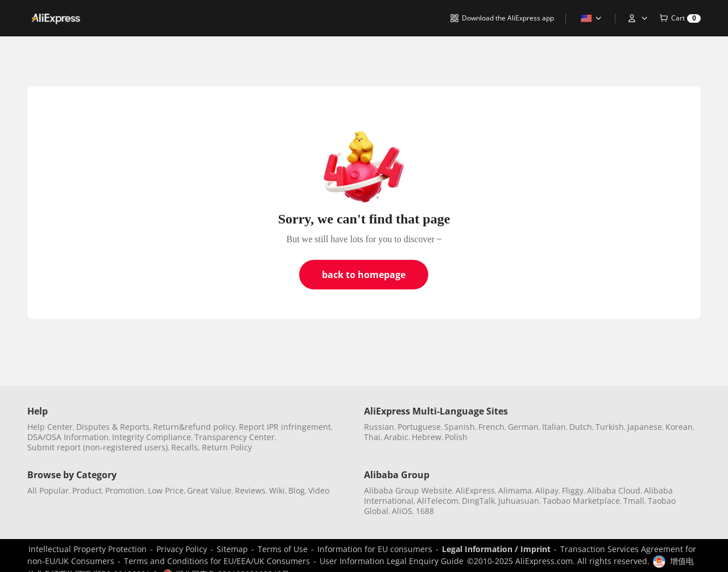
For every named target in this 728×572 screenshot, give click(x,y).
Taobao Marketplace (581, 501)
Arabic (396, 437)
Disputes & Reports (113, 427)
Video (319, 490)
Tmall (634, 501)
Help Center (50, 427)
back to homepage (364, 275)
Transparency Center (235, 437)
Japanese (645, 427)
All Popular (48, 490)
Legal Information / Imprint (496, 549)
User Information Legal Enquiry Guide (392, 561)
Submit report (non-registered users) (98, 447)
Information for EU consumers (375, 549)
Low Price (166, 490)
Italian (554, 427)
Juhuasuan (519, 501)
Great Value (209, 490)
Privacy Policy (182, 549)
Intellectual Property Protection (88, 549)
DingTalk (478, 501)
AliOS (402, 511)
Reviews (250, 490)
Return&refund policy (194, 427)
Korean (679, 427)
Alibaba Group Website (408, 490)
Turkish (610, 427)
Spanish (460, 427)
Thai (372, 437)
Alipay (547, 490)
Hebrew (427, 437)
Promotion (125, 490)
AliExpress (475, 490)
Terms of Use (283, 549)
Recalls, (186, 447)
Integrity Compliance (152, 437)
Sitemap (232, 549)
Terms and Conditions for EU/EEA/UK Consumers (217, 561)
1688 (425, 511)
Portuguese (419, 427)
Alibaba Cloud (614, 490)
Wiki (277, 490)
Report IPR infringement (285, 427)
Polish (456, 437)
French (491, 427)
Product (87, 490)
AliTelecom (438, 501)
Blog (297, 490)
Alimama (515, 490)
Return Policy (227, 447)
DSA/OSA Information (68, 437)
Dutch (581, 427)
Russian (379, 427)
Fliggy (573, 490)
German (523, 427)
